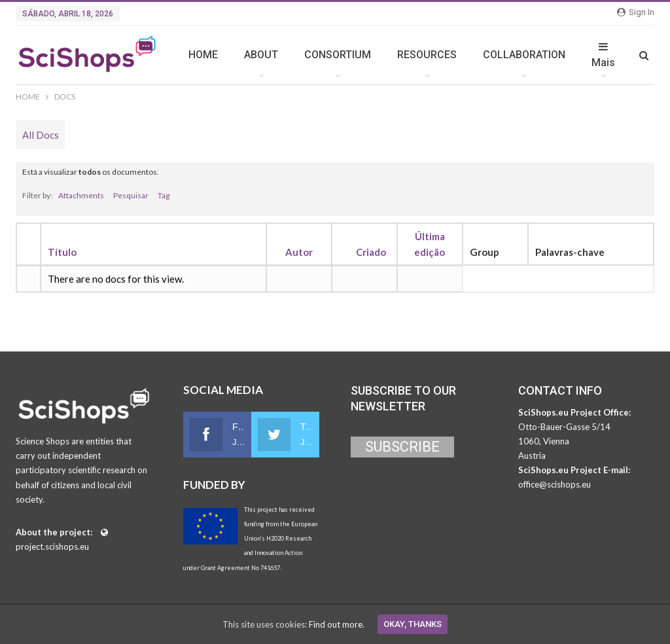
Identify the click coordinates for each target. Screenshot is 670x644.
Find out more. (337, 624)
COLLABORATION (524, 55)
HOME (203, 55)
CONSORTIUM (338, 55)
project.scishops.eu (52, 546)
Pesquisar (131, 195)
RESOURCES (427, 55)
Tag (164, 195)
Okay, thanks (413, 624)
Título (62, 252)
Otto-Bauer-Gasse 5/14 (564, 427)
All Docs (41, 135)
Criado (371, 252)
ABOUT (261, 55)
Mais (603, 55)
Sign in (636, 12)
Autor (299, 252)
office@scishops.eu (555, 484)
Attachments (81, 195)
